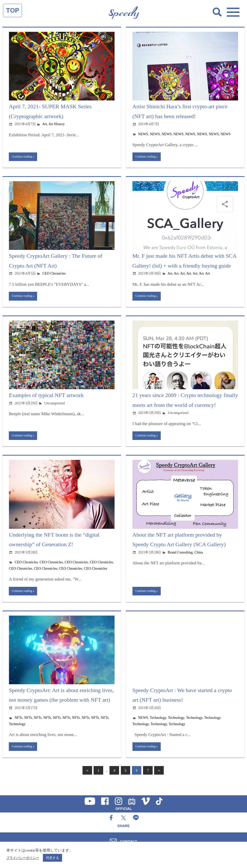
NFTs (19, 725)
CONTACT (129, 841)
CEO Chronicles (54, 275)
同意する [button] (52, 858)
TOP (12, 10)
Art (45, 124)
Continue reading (25, 157)
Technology (17, 731)
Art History (57, 124)
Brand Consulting (180, 558)
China (199, 558)
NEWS (143, 134)
